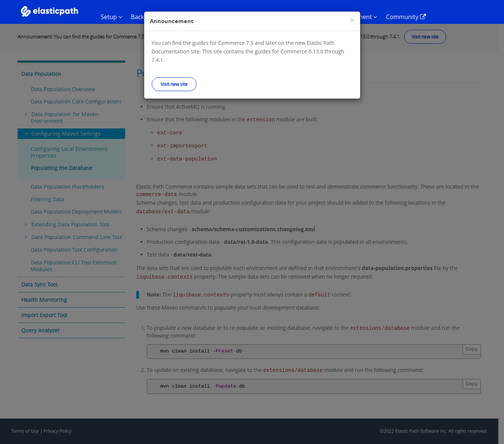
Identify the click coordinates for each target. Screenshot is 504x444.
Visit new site (174, 84)
